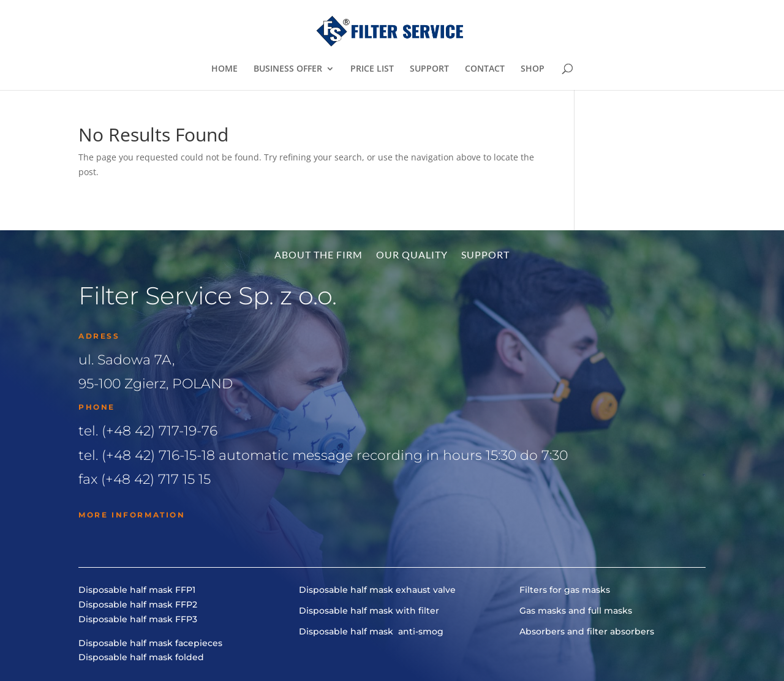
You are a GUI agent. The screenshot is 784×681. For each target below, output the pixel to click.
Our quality (412, 255)
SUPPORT (429, 69)
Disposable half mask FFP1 (137, 590)
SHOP (533, 69)
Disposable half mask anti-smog (371, 631)
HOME (224, 69)
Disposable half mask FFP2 (138, 604)
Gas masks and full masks (576, 611)
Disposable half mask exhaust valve (377, 590)
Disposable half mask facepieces (150, 643)
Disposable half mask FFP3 (138, 619)
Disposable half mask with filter (369, 611)
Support (485, 255)
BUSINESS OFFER (288, 69)
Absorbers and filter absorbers (587, 631)
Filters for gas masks (565, 590)
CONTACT (485, 69)
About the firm (318, 255)
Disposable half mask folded (141, 657)
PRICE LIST (372, 69)
